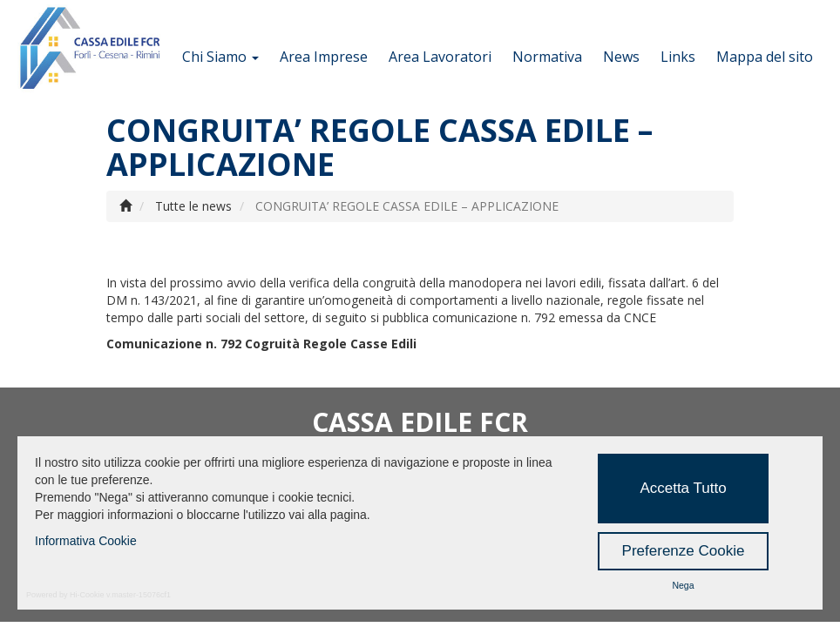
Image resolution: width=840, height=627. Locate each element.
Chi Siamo (220, 57)
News (621, 57)
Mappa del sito (765, 57)
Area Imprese (324, 57)
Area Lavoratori (440, 57)
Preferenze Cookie (684, 551)
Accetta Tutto (683, 488)
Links (678, 57)
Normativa (547, 57)
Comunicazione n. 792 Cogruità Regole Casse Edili (261, 344)
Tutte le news (193, 206)
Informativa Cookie (86, 541)
